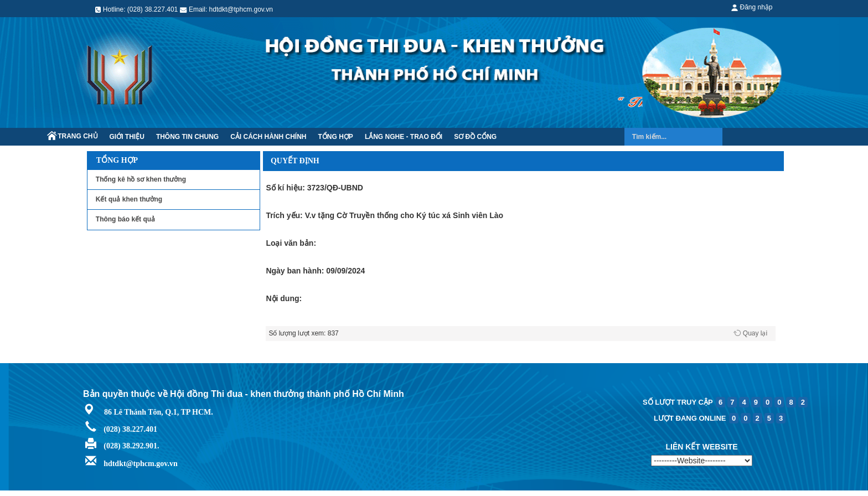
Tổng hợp (117, 160)
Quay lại (755, 333)
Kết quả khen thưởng (129, 199)
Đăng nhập (752, 7)
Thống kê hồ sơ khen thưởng (141, 179)
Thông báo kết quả (125, 219)
